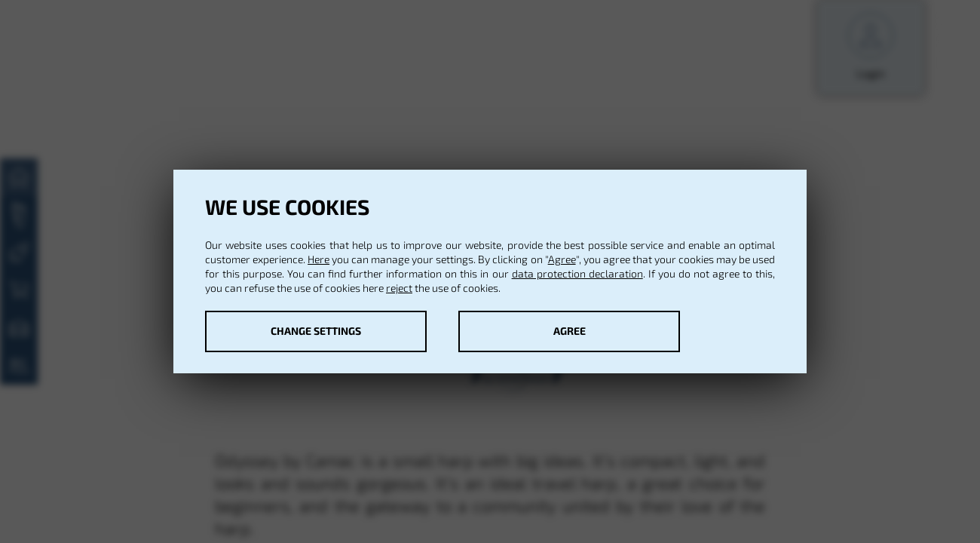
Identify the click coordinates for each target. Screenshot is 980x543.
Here (318, 259)
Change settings (316, 331)
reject (399, 288)
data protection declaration (577, 273)
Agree (562, 259)
